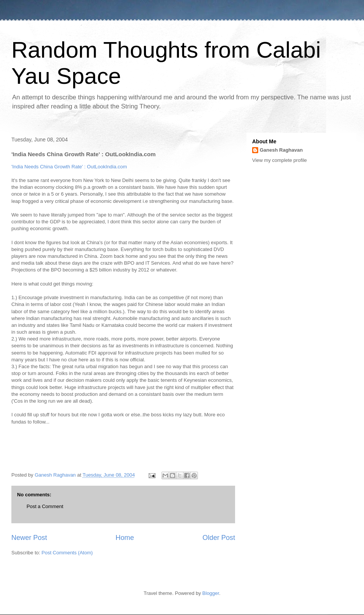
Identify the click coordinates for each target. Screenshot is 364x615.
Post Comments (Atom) (67, 553)
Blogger (211, 593)
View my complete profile (279, 160)
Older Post (219, 538)
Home (125, 538)
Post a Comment (45, 506)
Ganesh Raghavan (281, 150)
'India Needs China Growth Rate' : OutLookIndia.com (69, 167)
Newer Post (29, 538)
